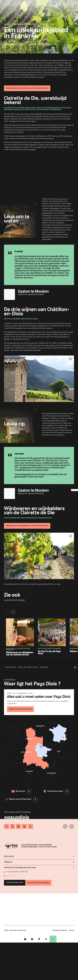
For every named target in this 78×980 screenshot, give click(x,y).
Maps (8, 876)
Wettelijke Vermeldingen (60, 930)
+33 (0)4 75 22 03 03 (15, 883)
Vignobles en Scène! (59, 199)
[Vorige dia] (6, 612)
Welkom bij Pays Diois (12, 44)
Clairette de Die (10, 667)
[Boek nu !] (39, 939)
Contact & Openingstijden (38, 883)
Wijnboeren (44, 667)
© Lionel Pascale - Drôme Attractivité (36, 204)
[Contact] (32, 939)
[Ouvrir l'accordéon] (39, 857)
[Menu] (53, 939)
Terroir (23, 44)
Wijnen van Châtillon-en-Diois (28, 667)
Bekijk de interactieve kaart (20, 709)
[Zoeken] (46, 939)
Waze (14, 876)
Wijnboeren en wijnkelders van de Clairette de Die (27, 88)
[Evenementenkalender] (25, 939)
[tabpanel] (39, 635)
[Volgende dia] (13, 612)
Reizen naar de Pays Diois (18, 799)
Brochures (18, 791)
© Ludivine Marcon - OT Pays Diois (3, 50)
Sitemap (72, 930)
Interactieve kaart (53, 791)
